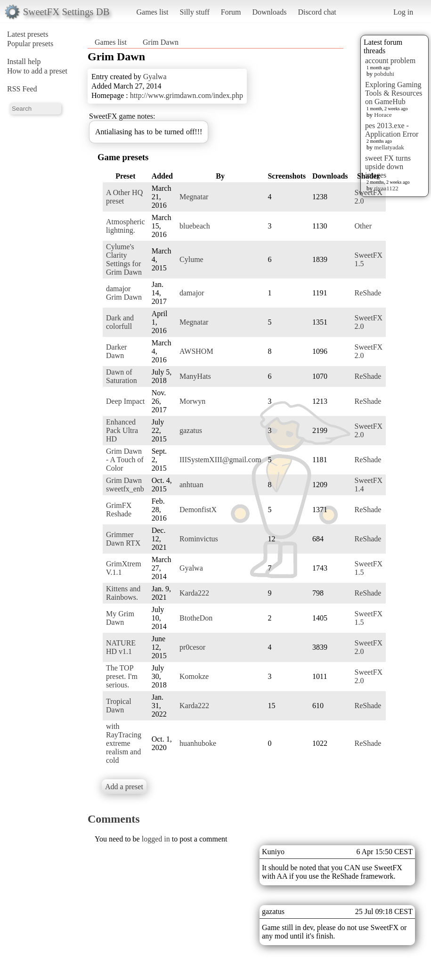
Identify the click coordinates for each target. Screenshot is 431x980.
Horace (383, 115)
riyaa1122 (386, 188)
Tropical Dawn (119, 706)
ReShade (368, 293)
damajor (192, 293)
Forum (231, 12)
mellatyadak (389, 147)
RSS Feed (22, 89)
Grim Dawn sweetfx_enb (125, 485)
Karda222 (194, 593)
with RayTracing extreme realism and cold (124, 743)
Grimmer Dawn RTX (123, 539)
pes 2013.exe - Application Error (392, 130)
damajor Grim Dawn (124, 293)
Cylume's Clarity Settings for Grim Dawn (124, 259)
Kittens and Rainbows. (123, 593)
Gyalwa (155, 77)
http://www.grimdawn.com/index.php (187, 95)
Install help (24, 61)
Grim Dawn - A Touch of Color (125, 460)
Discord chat (317, 12)
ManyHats (195, 376)
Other (363, 226)
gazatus (191, 430)
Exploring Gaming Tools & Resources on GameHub (394, 93)
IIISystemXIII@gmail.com (220, 460)
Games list (153, 12)
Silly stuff (195, 12)
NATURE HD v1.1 (121, 647)
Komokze (194, 676)
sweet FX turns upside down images (388, 167)
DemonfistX (198, 510)
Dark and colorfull (120, 322)
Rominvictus (199, 539)
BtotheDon (196, 618)
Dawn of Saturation (122, 376)
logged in (156, 839)
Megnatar (194, 197)
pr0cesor (192, 647)
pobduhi (384, 74)
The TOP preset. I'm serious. (122, 676)
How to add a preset (37, 71)
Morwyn (192, 401)
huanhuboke (198, 743)
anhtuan (191, 485)
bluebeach (195, 226)
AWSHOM (196, 351)
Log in (403, 12)
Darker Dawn (116, 351)
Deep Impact (125, 401)
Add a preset (124, 787)
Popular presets (30, 44)
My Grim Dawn (120, 618)
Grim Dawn (161, 42)
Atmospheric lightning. (126, 226)
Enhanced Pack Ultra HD (122, 430)
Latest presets (28, 34)
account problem (390, 61)
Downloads (269, 12)
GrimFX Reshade (119, 510)
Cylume (191, 259)
